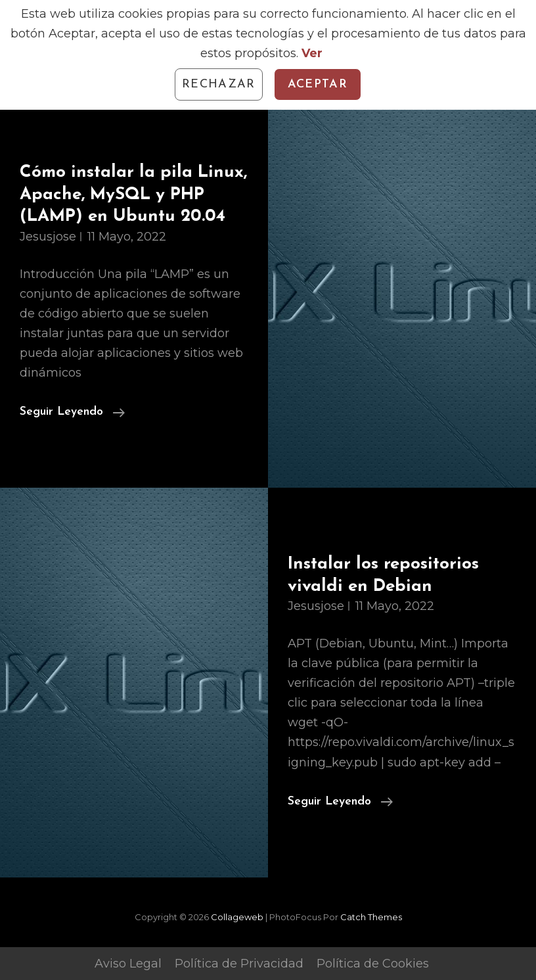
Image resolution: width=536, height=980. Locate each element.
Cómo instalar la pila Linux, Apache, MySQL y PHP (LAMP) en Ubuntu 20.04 (133, 195)
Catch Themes (371, 917)
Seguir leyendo (72, 412)
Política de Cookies (373, 964)
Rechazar (219, 84)
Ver (312, 53)
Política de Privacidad (239, 964)
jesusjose (48, 237)
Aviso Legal (128, 964)
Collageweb (237, 917)
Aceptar (318, 84)
